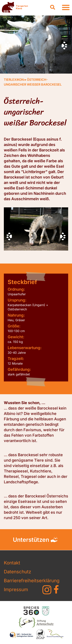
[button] (53, 7)
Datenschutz (17, 572)
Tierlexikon (14, 80)
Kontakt (12, 563)
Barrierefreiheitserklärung (18, 581)
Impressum (16, 589)
